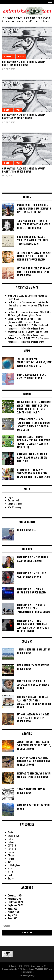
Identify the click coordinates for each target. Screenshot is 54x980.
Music (11, 872)
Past (18, 110)
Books (11, 832)
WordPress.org (15, 507)
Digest (21, 56)
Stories (11, 878)
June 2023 (13, 909)
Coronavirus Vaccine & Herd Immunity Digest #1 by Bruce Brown (24, 170)
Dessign (32, 975)
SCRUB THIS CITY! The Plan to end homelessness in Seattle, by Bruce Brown (28, 327)
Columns (12, 842)
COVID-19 (12, 845)
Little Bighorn (14, 865)
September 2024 (15, 902)
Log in (11, 497)
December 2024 (15, 895)
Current (8, 56)
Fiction (11, 859)
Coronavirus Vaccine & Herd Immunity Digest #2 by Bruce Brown (24, 117)
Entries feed (13, 500)
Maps (10, 869)
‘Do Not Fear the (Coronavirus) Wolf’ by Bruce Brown (24, 320)
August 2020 (14, 912)
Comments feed (15, 504)
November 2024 (15, 899)
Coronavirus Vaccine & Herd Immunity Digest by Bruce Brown (24, 64)
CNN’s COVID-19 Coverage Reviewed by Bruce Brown (27, 297)
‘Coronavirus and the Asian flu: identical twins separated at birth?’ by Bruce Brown (28, 306)
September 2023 (15, 905)
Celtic (11, 839)
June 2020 (13, 918)
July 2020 (12, 915)
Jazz (10, 862)
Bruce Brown (13, 836)
